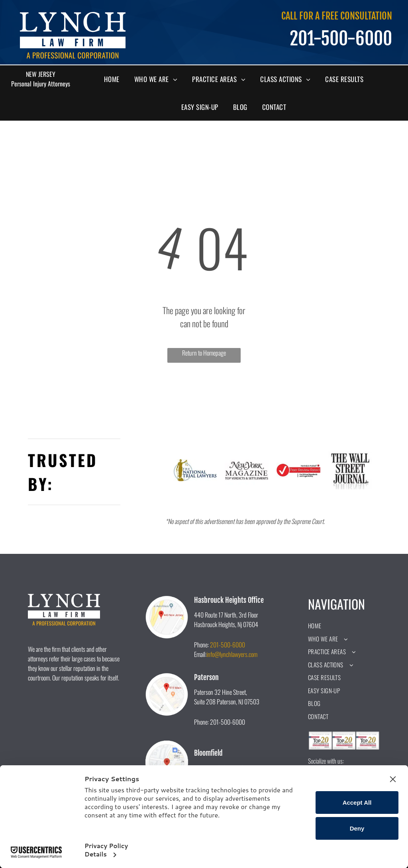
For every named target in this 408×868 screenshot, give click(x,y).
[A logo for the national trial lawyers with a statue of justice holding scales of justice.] (195, 470)
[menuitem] (115, 79)
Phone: (201, 645)
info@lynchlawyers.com (232, 654)
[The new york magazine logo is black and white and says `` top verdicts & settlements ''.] (247, 470)
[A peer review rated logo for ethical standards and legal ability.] (298, 470)
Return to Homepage (204, 353)
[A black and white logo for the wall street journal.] (350, 470)
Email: (200, 654)
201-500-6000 (228, 645)
